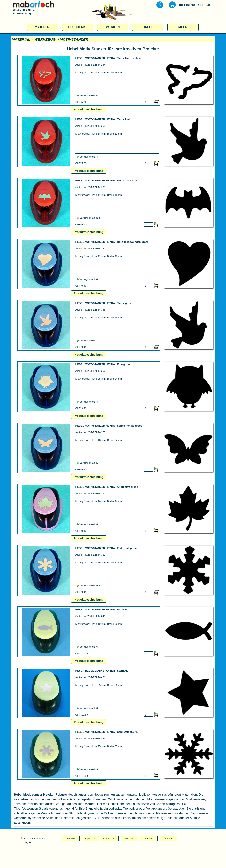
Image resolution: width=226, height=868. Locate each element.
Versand (129, 839)
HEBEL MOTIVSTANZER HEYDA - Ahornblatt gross (107, 487)
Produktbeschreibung (89, 109)
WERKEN (113, 27)
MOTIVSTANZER (74, 39)
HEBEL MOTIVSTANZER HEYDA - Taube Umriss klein (108, 58)
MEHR (183, 27)
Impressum (90, 839)
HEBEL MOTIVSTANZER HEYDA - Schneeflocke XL (107, 732)
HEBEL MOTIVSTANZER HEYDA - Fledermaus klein (107, 181)
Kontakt (71, 839)
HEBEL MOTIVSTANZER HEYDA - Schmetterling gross (109, 426)
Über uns (168, 839)
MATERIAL (43, 27)
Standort (149, 839)
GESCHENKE (78, 27)
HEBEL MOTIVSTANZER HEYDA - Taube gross (104, 303)
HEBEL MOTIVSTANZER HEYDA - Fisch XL (102, 609)
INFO (148, 27)
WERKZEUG (45, 39)
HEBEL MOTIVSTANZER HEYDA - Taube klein (103, 119)
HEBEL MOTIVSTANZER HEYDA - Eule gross (103, 364)
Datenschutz (110, 839)
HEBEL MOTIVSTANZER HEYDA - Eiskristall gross (106, 548)
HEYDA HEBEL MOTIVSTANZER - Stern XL (102, 671)
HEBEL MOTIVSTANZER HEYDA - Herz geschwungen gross (112, 242)
